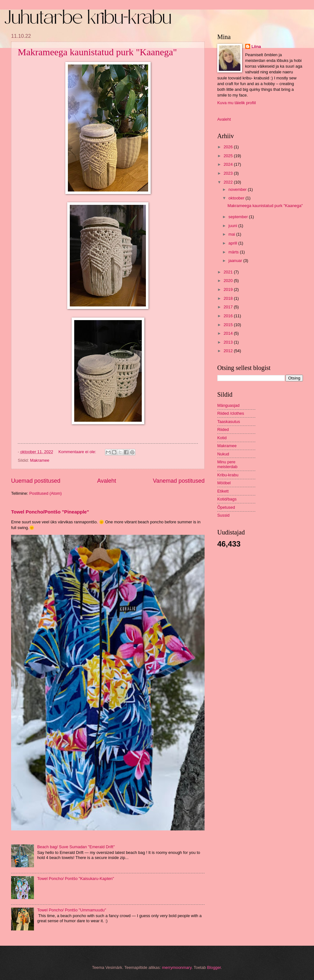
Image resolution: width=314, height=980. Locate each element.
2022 (229, 182)
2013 (229, 342)
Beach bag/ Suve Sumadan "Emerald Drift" (76, 847)
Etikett (223, 491)
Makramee (40, 460)
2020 (229, 281)
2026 (229, 147)
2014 (229, 333)
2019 (229, 289)
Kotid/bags (227, 499)
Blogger (214, 967)
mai (232, 234)
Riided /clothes (231, 413)
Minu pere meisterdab (227, 464)
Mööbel (224, 483)
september (239, 217)
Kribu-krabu (228, 475)
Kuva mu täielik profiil (237, 103)
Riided (223, 430)
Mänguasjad (228, 405)
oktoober (237, 198)
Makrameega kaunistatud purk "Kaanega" (97, 52)
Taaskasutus (229, 422)
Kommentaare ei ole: (78, 452)
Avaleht (107, 481)
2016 (229, 316)
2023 (229, 173)
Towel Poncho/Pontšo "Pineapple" (50, 512)
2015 (229, 325)
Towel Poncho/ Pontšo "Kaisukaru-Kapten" (75, 879)
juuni (233, 226)
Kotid (222, 438)
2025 (229, 156)
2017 (229, 307)
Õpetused (226, 507)
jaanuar (236, 261)
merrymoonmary (177, 967)
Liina (256, 47)
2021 (229, 272)
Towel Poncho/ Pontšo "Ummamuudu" (72, 910)
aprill (233, 243)
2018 (229, 298)
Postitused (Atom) (45, 493)
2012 (229, 351)
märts (234, 252)
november (238, 189)
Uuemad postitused (36, 481)
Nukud (223, 454)
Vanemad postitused (179, 481)
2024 (229, 164)
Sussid (223, 515)
